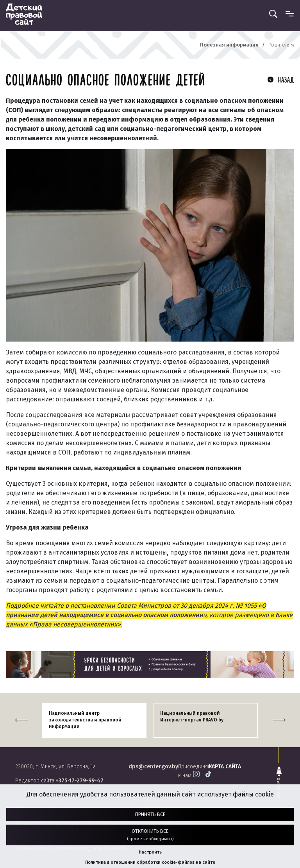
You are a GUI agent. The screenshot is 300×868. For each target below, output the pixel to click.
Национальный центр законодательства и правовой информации (85, 720)
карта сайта (225, 767)
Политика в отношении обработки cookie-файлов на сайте (150, 862)
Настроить (150, 852)
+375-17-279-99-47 (79, 781)
